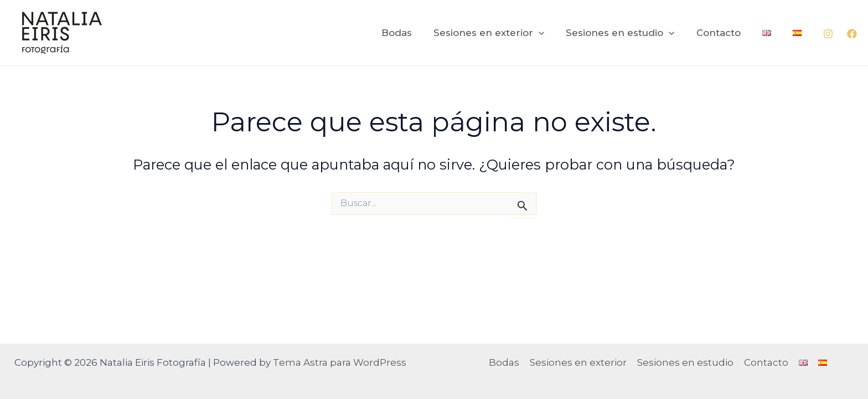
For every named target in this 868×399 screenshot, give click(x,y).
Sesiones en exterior (502, 33)
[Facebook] (852, 34)
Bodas (412, 33)
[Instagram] (828, 34)
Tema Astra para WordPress (340, 362)
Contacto (725, 33)
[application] (551, 33)
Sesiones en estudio (630, 33)
